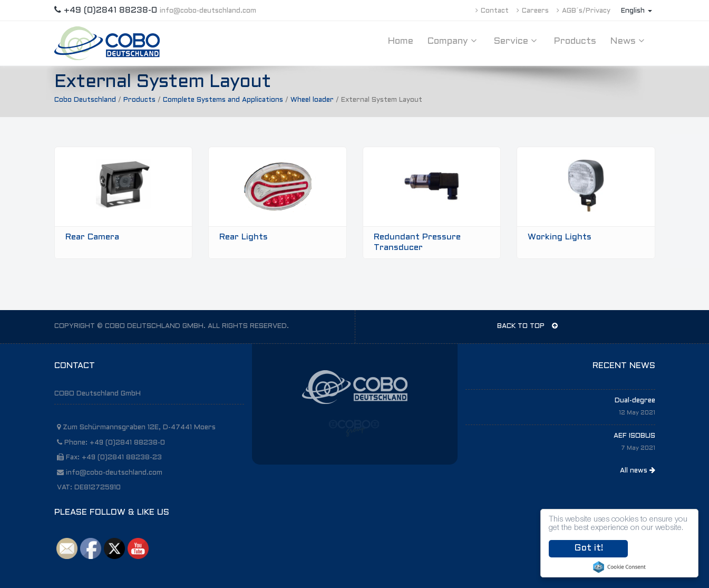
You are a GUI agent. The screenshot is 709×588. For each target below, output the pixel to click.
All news (638, 470)
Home (400, 41)
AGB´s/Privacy (584, 11)
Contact (492, 11)
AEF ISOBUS (634, 436)
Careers (533, 11)
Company (453, 41)
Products (575, 41)
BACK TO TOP (527, 326)
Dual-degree (635, 401)
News (629, 41)
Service (517, 41)
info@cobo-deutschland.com (208, 11)
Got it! (589, 548)
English (637, 11)
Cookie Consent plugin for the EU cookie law (619, 567)
